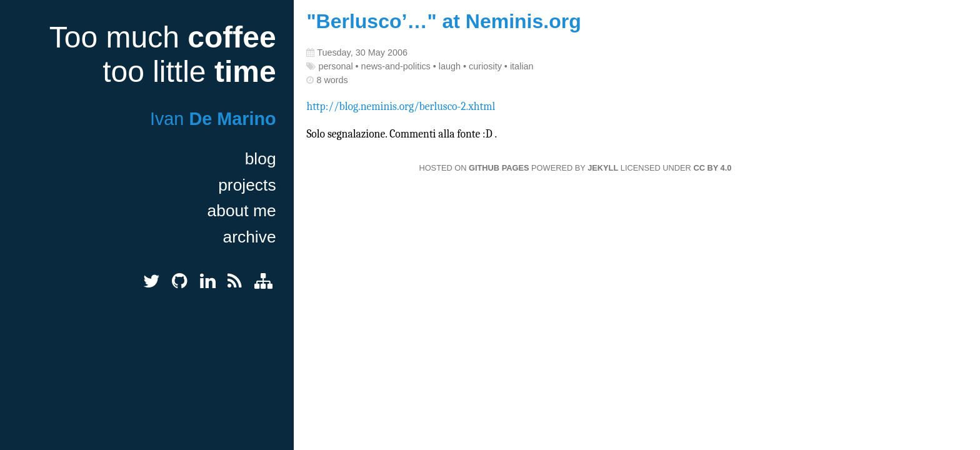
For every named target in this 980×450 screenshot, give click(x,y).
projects (247, 185)
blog (261, 159)
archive (250, 237)
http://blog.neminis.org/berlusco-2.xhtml (401, 106)
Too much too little (163, 54)
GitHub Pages (499, 168)
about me (242, 211)
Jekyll (603, 168)
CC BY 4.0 (712, 168)
